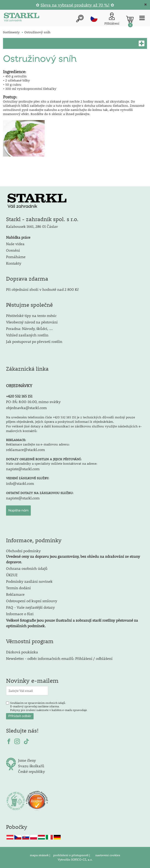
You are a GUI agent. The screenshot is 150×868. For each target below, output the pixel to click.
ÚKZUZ (12, 575)
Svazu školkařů (31, 766)
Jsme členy (27, 760)
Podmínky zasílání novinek (29, 581)
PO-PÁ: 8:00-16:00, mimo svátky (33, 402)
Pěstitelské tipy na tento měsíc (31, 315)
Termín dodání (18, 588)
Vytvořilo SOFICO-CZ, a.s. (75, 859)
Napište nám (18, 511)
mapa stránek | (40, 855)
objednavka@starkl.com (26, 408)
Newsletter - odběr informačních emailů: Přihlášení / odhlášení (59, 658)
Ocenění (13, 250)
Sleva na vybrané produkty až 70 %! (75, 5)
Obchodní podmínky (73, 556)
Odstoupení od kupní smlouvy (32, 601)
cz (94, 19)
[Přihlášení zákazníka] (112, 19)
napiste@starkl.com (23, 469)
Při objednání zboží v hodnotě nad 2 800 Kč (42, 289)
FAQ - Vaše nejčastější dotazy (30, 607)
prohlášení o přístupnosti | (72, 855)
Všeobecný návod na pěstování (32, 322)
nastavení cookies (108, 855)
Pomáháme (16, 257)
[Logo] (22, 18)
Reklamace (15, 594)
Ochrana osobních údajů (27, 568)
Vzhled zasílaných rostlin (27, 335)
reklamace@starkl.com (25, 450)
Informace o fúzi (20, 614)
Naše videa (15, 244)
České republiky (31, 771)
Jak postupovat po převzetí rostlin (34, 341)
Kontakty (14, 263)
